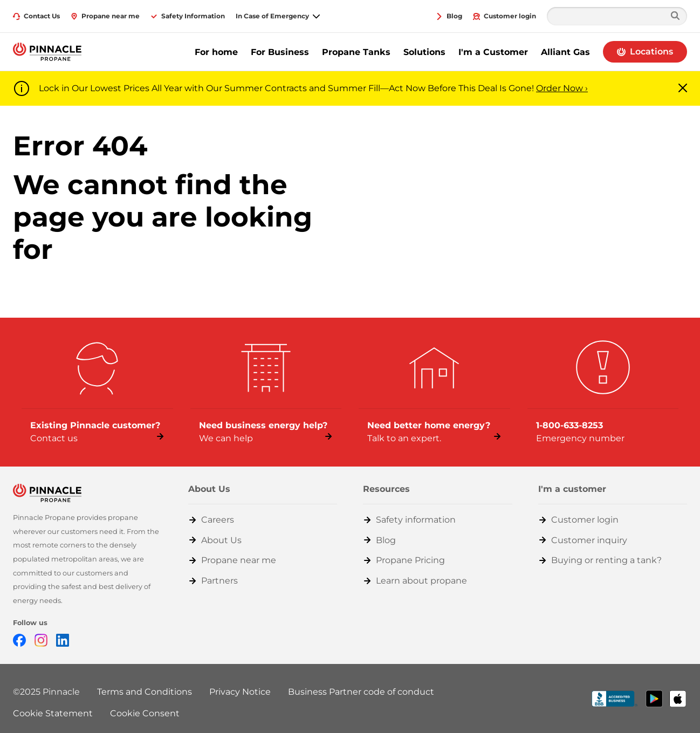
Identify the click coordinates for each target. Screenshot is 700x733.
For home (216, 52)
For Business (280, 52)
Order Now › (562, 88)
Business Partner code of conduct (361, 692)
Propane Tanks (356, 52)
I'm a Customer (493, 52)
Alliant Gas (565, 52)
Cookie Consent (145, 713)
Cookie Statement (53, 713)
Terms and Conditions (145, 692)
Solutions (424, 52)
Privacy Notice (240, 692)
